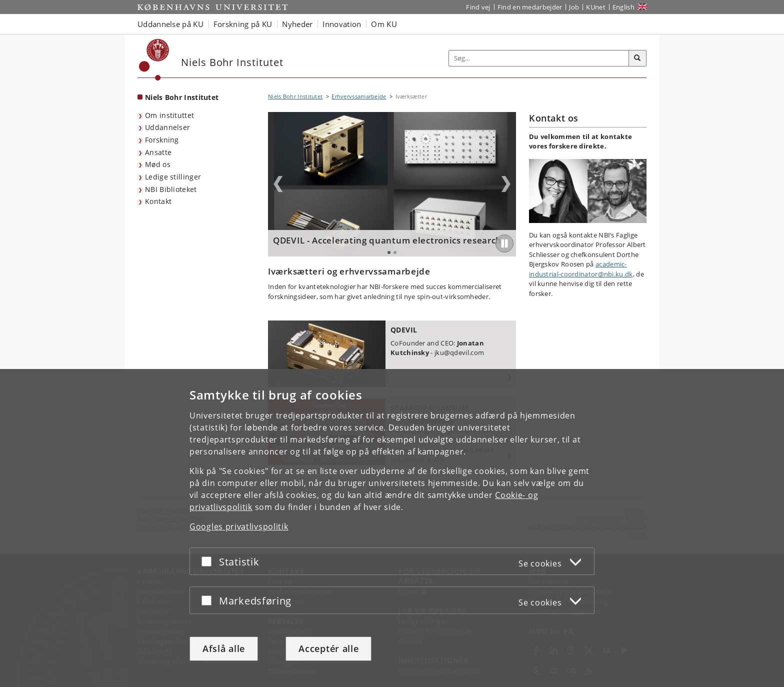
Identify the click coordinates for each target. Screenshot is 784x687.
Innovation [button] (342, 24)
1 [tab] (389, 252)
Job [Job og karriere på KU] (574, 7)
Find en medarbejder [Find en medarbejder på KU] (530, 7)
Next (506, 184)
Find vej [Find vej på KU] (478, 7)
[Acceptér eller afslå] (209, 562)
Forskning (162, 140)
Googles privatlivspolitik (239, 527)
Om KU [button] (384, 24)
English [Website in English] (623, 7)
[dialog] (392, 528)
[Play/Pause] (504, 243)
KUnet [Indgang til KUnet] (596, 7)
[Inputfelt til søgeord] (539, 58)
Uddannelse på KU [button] (170, 24)
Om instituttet (169, 115)
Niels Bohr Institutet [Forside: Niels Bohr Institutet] (182, 97)
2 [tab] (395, 252)
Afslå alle (224, 648)
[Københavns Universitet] (154, 60)
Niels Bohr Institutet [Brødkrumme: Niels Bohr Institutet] (295, 96)
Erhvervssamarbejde (359, 96)
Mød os (158, 164)
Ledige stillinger (173, 177)
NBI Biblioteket (171, 189)
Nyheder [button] (297, 24)
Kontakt (158, 201)
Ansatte (158, 152)
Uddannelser (167, 127)
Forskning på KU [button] (243, 24)
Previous (278, 184)
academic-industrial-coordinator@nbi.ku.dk (581, 269)
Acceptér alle (328, 648)
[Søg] (637, 58)
